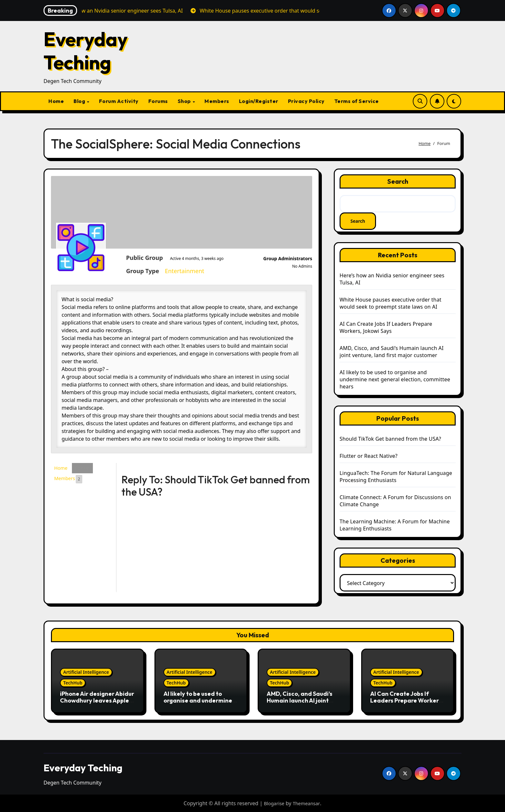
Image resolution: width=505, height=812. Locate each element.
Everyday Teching (86, 51)
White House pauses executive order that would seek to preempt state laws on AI (391, 304)
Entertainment (136, 271)
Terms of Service (357, 101)
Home (56, 101)
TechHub (73, 683)
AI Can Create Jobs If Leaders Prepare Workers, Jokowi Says (386, 328)
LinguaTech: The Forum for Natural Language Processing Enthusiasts (396, 477)
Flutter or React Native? (369, 457)
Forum (85, 468)
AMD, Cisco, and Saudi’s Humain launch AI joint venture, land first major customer (392, 352)
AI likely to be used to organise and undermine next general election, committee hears (395, 380)
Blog (80, 101)
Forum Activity (119, 101)
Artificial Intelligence (86, 672)
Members (217, 101)
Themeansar (307, 803)
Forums (158, 101)
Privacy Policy (306, 101)
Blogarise (273, 803)
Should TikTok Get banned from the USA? (390, 439)
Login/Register (259, 101)
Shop (185, 101)
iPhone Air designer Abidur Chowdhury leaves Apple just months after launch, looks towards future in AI (97, 704)
